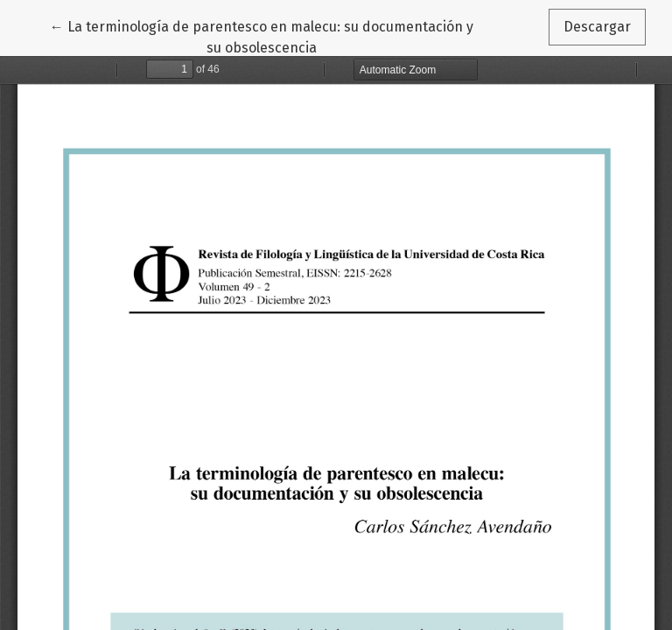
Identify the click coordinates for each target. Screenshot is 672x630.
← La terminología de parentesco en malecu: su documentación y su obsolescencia (262, 36)
